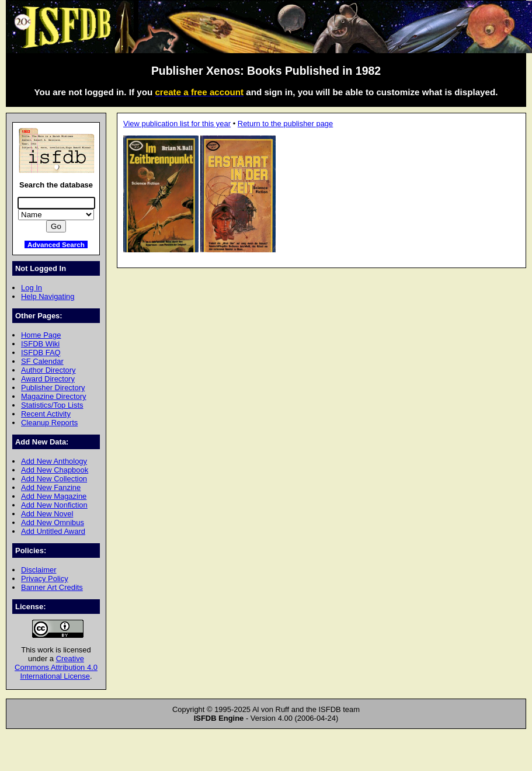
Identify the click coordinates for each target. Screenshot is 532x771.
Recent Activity (46, 414)
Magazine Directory (54, 396)
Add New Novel (47, 514)
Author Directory (48, 370)
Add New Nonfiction (54, 505)
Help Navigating (48, 296)
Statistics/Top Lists (52, 405)
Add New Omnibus (53, 522)
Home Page (41, 335)
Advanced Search (56, 244)
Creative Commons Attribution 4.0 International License (56, 667)
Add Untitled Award (53, 531)
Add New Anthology (54, 461)
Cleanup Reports (49, 423)
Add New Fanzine (51, 487)
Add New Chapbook (55, 470)
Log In (32, 288)
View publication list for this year (177, 124)
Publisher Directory (53, 388)
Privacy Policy (45, 579)
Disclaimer (39, 570)
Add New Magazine (54, 496)
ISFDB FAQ (41, 352)
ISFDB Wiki (40, 344)
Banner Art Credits (52, 587)
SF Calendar (42, 361)
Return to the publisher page (285, 124)
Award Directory (48, 379)
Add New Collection (54, 479)
